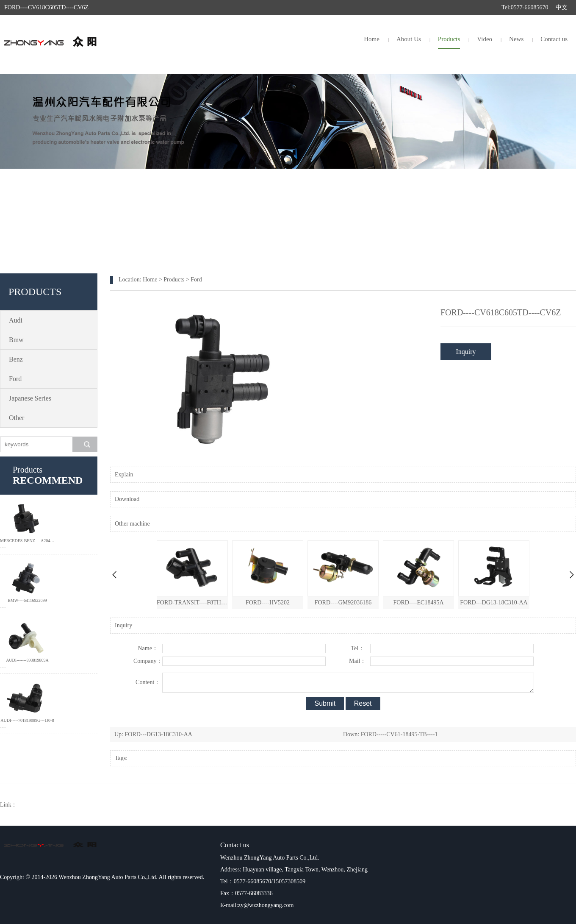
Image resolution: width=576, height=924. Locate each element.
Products (449, 39)
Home (372, 39)
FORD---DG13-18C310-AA (494, 603)
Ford (15, 379)
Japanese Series (30, 398)
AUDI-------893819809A (27, 660)
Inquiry (466, 352)
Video (485, 39)
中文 (562, 7)
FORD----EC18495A (419, 603)
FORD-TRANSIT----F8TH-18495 (192, 603)
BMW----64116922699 (27, 600)
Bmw (16, 340)
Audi (16, 320)
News (516, 39)
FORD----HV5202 (268, 603)
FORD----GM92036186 (343, 603)
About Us (409, 39)
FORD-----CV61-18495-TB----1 (399, 734)
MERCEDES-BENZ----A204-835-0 (27, 541)
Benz (16, 359)
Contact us (554, 39)
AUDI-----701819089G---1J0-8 (27, 720)
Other (17, 418)
